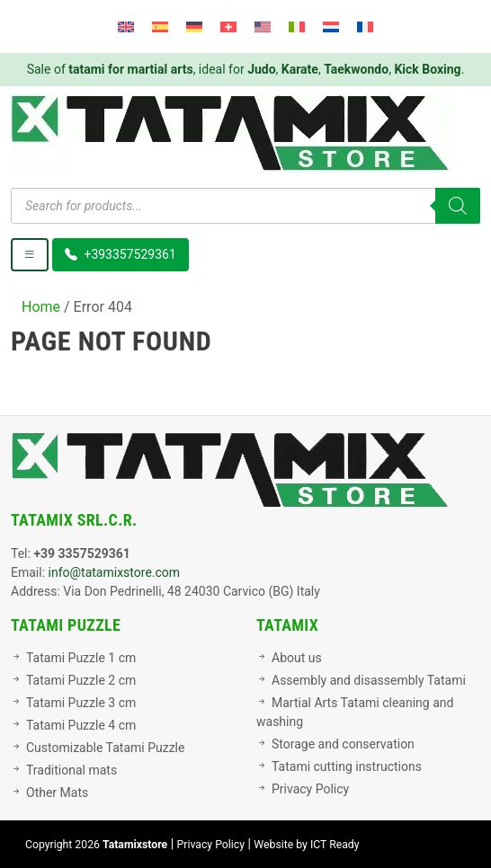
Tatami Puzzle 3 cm (81, 703)
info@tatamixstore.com (115, 572)
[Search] (458, 206)
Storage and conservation (343, 744)
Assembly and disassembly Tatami (369, 680)
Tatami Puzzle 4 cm (81, 725)
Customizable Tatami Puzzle (105, 748)
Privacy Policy (310, 789)
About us (297, 658)
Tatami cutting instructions (347, 766)
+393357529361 (121, 254)
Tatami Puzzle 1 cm (81, 658)
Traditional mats (71, 770)
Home (41, 307)
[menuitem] (126, 27)
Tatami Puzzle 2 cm (81, 680)
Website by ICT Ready (306, 845)
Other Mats (57, 793)
